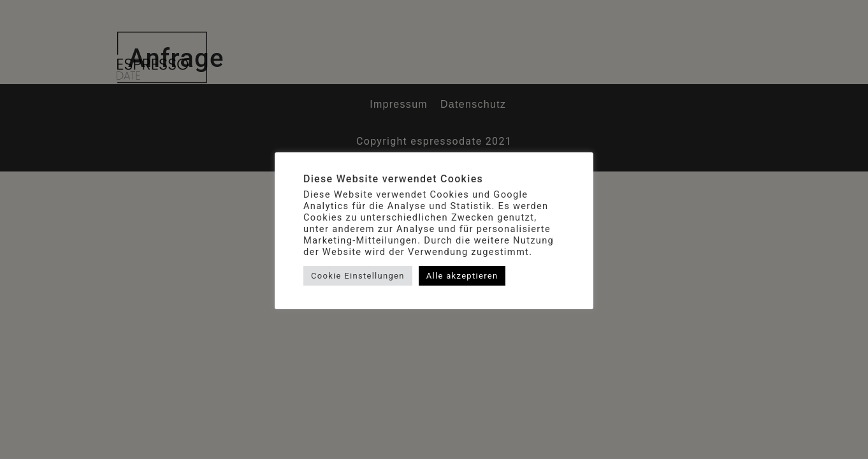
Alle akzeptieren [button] (462, 276)
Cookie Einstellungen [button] (358, 276)
